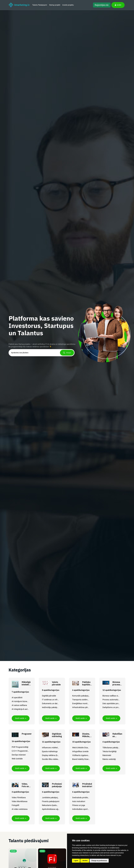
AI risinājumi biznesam (20, 701)
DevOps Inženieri (19, 755)
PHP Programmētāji (20, 747)
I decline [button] (85, 861)
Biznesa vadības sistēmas (111, 696)
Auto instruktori (79, 801)
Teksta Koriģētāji (110, 751)
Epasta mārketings (50, 751)
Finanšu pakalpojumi (51, 801)
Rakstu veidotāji (109, 759)
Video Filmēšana (19, 798)
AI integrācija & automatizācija (20, 709)
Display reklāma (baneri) (51, 755)
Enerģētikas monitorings (81, 703)
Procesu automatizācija (111, 700)
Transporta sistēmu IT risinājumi (81, 700)
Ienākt (118, 5)
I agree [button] (76, 861)
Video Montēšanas (20, 801)
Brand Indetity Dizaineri (81, 759)
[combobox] (42, 353)
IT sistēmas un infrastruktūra (51, 700)
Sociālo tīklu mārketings (51, 759)
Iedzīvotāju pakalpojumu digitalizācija (51, 707)
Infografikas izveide (80, 751)
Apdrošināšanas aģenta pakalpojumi (51, 809)
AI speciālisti (17, 698)
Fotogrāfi (15, 805)
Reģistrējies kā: (102, 5)
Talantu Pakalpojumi (40, 5)
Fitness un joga (79, 805)
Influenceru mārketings (51, 748)
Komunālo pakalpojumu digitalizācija (81, 696)
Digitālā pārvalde (49, 696)
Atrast (67, 353)
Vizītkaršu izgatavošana (81, 755)
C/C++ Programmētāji (20, 751)
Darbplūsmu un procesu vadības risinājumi (111, 707)
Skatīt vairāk (21, 718)
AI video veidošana (20, 809)
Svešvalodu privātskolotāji (81, 798)
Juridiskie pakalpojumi (51, 798)
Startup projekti (55, 5)
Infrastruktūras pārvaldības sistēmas (81, 707)
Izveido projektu (68, 5)
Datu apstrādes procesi (111, 703)
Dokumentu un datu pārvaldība (51, 703)
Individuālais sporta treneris (81, 809)
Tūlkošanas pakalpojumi (111, 748)
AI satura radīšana (19, 705)
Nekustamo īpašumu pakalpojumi (51, 805)
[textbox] (42, 353)
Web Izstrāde (17, 759)
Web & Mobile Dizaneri (81, 748)
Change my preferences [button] (99, 861)
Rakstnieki (107, 755)
